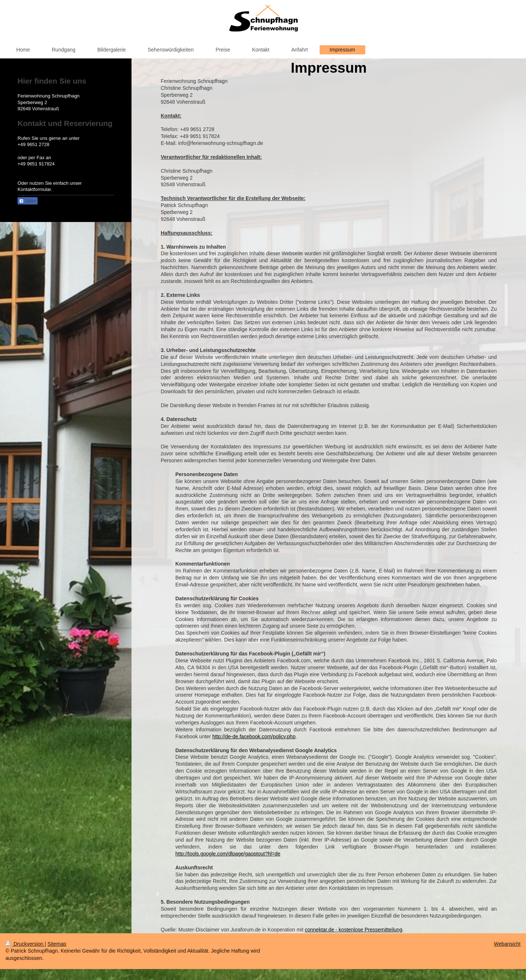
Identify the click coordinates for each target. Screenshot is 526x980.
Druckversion (25, 944)
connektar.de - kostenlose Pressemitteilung (354, 930)
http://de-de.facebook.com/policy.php (254, 736)
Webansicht (507, 944)
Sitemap (57, 944)
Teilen (28, 201)
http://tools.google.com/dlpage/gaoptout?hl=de (228, 854)
